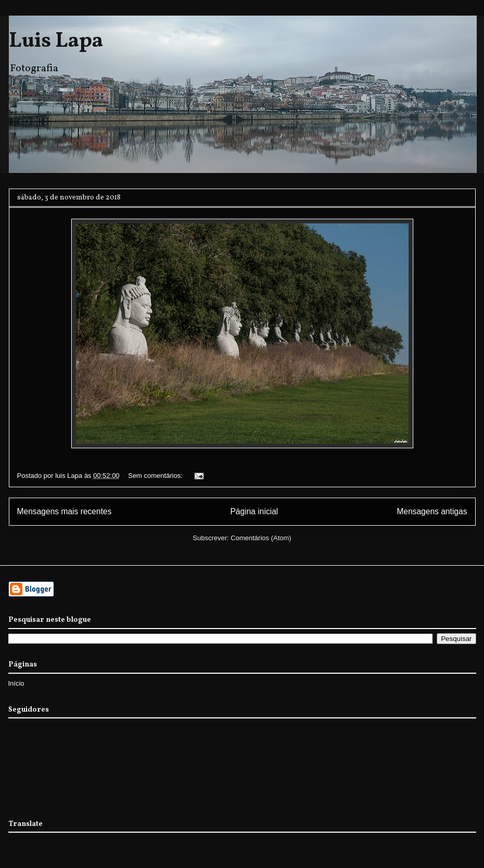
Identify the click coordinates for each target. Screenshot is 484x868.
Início (16, 683)
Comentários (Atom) (261, 538)
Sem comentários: (156, 476)
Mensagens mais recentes (64, 511)
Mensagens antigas (432, 511)
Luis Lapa (56, 42)
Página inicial (254, 511)
